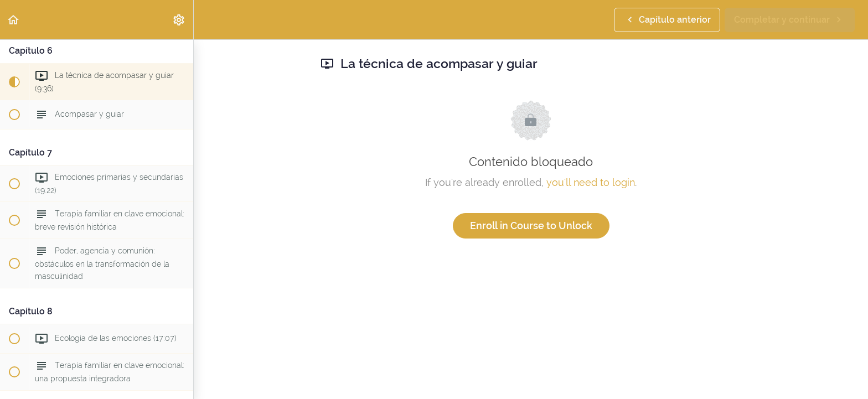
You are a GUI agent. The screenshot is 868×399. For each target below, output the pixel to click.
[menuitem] (179, 20)
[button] (14, 20)
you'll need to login (591, 182)
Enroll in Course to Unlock (531, 226)
